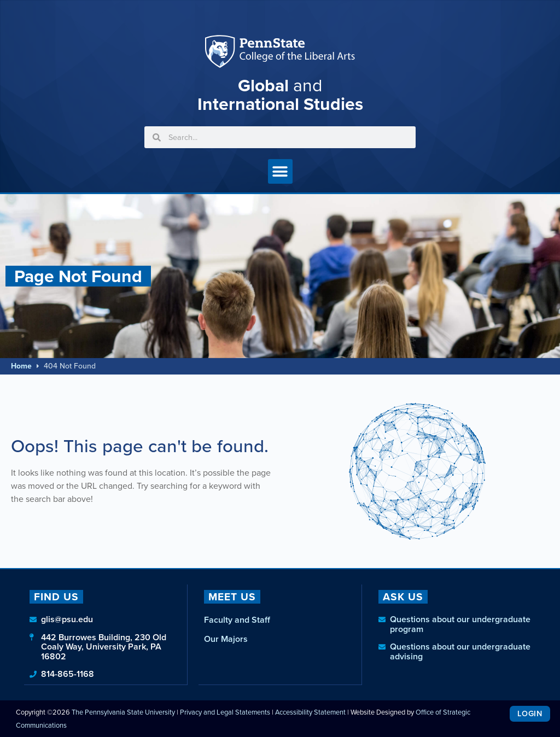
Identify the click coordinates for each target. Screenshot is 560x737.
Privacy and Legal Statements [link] (225, 712)
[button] (280, 171)
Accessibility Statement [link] (310, 712)
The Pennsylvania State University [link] (123, 712)
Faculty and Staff (237, 620)
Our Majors (226, 639)
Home (21, 366)
